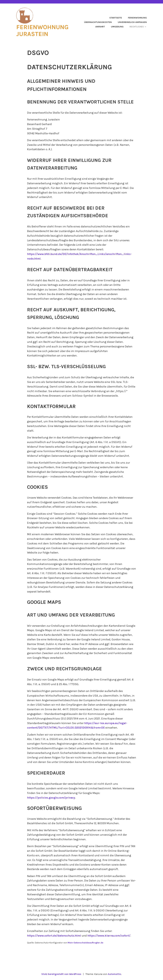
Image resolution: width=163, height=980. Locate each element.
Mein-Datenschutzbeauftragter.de (86, 943)
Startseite (116, 18)
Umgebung (117, 27)
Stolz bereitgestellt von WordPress (61, 974)
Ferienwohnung (137, 18)
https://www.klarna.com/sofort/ (112, 935)
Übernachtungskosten (98, 22)
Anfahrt (100, 27)
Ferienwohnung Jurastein (45, 30)
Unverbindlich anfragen (132, 22)
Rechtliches (137, 27)
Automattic (115, 974)
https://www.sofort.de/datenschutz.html (55, 935)
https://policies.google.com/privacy (52, 797)
